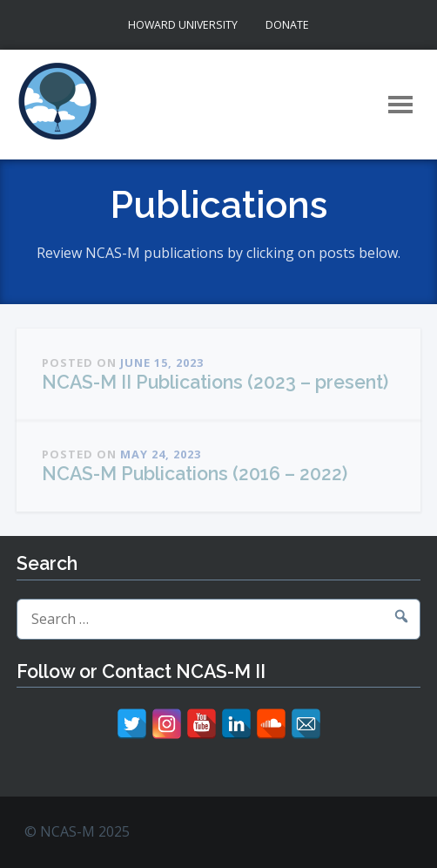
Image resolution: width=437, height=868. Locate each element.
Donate (287, 25)
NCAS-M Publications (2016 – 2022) (195, 474)
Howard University (183, 25)
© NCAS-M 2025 (77, 831)
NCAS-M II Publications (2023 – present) (215, 382)
